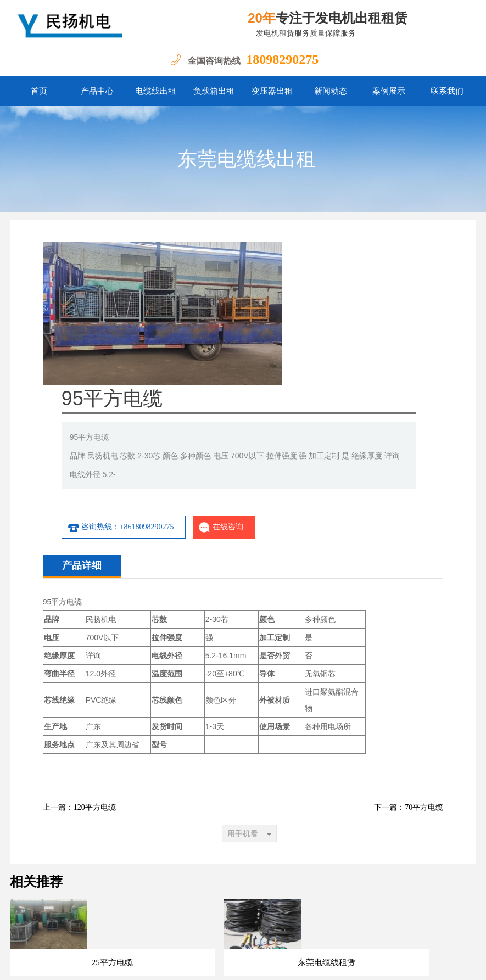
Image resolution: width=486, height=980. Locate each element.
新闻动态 (331, 91)
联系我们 (447, 91)
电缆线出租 (156, 91)
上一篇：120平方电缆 (79, 665)
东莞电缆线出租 (247, 159)
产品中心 (97, 91)
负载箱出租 (214, 91)
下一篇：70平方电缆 (409, 665)
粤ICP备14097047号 (122, 963)
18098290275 (282, 59)
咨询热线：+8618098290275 (252, 384)
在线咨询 (352, 384)
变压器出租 (272, 91)
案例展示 (389, 91)
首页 (39, 91)
